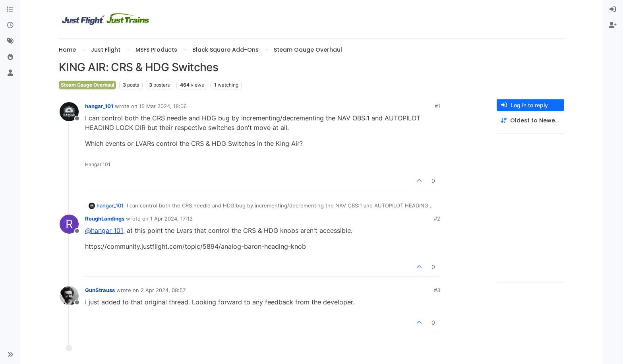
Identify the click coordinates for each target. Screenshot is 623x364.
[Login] (613, 10)
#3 (437, 290)
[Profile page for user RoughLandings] (69, 224)
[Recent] (10, 25)
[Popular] (10, 57)
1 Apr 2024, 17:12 (171, 219)
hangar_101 (99, 106)
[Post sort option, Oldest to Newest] (530, 121)
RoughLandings (105, 219)
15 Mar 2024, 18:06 (163, 106)
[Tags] (10, 41)
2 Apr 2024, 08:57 (163, 290)
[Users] (10, 73)
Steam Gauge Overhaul (87, 85)
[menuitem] (613, 10)
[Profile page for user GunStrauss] (69, 296)
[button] (10, 354)
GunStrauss (100, 290)
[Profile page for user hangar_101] (69, 112)
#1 (437, 106)
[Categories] (10, 10)
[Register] (613, 25)
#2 (437, 219)
